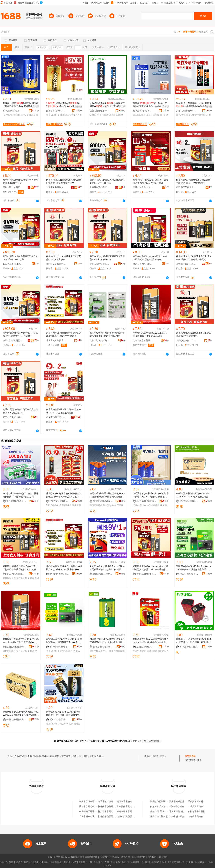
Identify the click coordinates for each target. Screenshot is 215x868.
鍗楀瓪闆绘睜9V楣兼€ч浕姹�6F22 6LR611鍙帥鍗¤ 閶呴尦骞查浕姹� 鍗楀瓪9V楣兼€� (21, 641)
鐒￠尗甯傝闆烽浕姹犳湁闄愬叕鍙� (60, 719)
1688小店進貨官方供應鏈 (56, 264)
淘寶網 (67, 862)
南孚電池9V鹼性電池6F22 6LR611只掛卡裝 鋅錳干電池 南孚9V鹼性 (150, 335)
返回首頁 (137, 741)
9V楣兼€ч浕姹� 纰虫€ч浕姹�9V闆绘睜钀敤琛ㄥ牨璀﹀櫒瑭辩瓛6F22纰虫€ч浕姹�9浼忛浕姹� (64, 714)
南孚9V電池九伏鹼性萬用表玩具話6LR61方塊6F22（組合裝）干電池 (194, 258)
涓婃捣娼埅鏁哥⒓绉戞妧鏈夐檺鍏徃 (16, 574)
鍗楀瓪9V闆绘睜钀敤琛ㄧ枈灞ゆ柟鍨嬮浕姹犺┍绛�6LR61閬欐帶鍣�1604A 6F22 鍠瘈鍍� (64, 568)
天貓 (74, 862)
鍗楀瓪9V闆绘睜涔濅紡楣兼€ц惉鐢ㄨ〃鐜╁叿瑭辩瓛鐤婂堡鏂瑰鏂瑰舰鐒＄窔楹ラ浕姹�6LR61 (20, 568)
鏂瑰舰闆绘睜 (96, 505)
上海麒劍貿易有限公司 (99, 187)
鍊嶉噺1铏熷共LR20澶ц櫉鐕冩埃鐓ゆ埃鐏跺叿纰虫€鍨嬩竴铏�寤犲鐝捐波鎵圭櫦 (20, 105)
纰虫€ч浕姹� (22, 115)
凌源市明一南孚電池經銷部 (92, 817)
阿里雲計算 (134, 862)
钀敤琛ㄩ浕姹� (68, 115)
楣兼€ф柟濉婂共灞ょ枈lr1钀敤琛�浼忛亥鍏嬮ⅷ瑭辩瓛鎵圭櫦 (64, 105)
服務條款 (115, 857)
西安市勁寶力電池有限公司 (56, 417)
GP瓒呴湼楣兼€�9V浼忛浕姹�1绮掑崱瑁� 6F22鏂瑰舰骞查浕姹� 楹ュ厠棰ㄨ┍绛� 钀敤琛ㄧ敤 (64, 641)
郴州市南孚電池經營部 (109, 811)
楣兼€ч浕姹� (53, 115)
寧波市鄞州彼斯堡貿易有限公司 (13, 187)
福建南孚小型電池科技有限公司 (113, 806)
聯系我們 (152, 857)
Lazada (107, 865)
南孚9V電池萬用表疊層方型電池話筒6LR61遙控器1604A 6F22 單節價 (64, 335)
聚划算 (82, 862)
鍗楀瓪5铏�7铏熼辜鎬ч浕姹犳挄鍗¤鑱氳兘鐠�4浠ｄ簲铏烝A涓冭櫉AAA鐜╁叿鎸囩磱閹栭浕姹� (64, 495)
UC (170, 862)
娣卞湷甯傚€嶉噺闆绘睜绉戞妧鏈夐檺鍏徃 (13, 111)
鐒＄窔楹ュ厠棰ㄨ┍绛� (101, 651)
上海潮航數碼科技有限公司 (56, 187)
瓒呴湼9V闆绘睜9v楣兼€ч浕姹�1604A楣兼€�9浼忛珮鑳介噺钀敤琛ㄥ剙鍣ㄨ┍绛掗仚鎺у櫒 (194, 568)
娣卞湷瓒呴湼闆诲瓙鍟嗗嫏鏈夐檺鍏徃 (60, 647)
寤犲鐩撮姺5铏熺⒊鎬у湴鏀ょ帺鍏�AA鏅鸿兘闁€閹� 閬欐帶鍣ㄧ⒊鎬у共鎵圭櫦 (194, 105)
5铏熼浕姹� (96, 115)
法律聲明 (104, 857)
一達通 (210, 862)
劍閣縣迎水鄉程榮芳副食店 (182, 806)
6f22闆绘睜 (152, 651)
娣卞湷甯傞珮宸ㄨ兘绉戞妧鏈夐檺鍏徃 (56, 111)
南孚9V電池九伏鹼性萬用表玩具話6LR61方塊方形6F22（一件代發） (20, 335)
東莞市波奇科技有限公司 (143, 187)
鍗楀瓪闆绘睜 (65, 505)
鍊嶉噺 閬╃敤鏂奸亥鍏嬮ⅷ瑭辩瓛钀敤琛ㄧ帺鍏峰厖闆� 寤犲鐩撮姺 (150, 105)
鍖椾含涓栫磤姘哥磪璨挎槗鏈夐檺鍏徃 (60, 574)
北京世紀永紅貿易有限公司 (56, 340)
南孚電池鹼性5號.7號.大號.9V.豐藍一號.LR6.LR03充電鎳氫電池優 (64, 411)
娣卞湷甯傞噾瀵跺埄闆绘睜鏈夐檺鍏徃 (190, 647)
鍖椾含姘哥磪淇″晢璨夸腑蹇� (146, 647)
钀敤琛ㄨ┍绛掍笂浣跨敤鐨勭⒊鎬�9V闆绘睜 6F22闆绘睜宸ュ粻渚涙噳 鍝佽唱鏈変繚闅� (194, 641)
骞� (35, 110)
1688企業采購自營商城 (13, 264)
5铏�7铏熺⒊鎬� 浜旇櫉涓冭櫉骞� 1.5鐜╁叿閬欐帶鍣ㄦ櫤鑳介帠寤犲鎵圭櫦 (107, 105)
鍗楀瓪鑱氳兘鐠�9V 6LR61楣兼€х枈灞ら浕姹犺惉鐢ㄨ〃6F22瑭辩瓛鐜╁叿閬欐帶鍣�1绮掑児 (150, 568)
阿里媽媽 (115, 862)
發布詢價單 (190, 756)
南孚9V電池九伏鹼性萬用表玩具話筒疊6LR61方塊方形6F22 (20, 181)
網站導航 (163, 857)
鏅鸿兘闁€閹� (183, 115)
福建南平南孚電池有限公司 (130, 811)
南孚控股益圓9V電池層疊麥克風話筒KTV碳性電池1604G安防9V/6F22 (107, 335)
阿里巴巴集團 (7, 862)
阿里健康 (200, 862)
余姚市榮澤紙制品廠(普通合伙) (165, 811)
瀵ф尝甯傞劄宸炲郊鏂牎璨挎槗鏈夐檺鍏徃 (60, 501)
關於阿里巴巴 (139, 857)
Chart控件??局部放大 (179, 817)
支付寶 (177, 862)
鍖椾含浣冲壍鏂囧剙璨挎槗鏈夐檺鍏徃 (16, 719)
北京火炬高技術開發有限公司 (183, 811)
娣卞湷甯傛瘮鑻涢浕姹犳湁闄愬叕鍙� (103, 501)
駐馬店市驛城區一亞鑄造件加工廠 (166, 801)
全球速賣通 (56, 862)
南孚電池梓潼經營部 (108, 801)
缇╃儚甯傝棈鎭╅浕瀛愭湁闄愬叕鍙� (16, 501)
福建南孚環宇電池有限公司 (92, 801)
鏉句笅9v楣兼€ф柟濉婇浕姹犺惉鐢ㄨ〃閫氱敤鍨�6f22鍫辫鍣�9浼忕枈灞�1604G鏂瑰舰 (107, 568)
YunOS (145, 862)
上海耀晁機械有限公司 (199, 817)
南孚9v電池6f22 (160, 756)
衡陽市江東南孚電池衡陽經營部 (132, 817)
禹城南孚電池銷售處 (89, 806)
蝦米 (124, 862)
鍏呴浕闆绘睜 (139, 115)
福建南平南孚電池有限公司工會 (113, 817)
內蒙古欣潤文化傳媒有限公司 (164, 806)
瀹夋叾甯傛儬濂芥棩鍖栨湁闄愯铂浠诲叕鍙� (146, 574)
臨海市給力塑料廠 (159, 817)
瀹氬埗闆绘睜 (153, 505)
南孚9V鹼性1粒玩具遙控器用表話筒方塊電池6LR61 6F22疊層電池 (193, 181)
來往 (185, 862)
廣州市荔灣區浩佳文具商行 (143, 264)
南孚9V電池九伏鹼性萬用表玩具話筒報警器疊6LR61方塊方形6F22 (64, 181)
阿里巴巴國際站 (23, 862)
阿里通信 (155, 862)
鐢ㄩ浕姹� (108, 505)
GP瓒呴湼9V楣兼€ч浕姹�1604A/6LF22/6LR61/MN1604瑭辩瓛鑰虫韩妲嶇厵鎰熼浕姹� (194, 495)
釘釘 (191, 862)
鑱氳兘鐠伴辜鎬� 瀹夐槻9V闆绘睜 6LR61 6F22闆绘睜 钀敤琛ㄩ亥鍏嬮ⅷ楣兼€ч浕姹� (150, 641)
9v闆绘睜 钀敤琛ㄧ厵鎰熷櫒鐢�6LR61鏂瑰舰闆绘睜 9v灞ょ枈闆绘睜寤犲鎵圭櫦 (107, 495)
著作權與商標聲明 (89, 857)
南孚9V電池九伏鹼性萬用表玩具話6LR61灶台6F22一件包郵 (107, 181)
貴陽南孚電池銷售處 (126, 801)
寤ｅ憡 (36, 107)
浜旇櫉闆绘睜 (109, 115)
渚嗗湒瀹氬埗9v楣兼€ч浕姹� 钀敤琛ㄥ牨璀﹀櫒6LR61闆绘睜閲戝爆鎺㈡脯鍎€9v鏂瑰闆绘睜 (151, 495)
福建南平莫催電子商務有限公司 (186, 187)
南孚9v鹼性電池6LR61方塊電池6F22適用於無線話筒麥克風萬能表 (150, 258)
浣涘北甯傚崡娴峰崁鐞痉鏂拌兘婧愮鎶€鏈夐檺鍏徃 (99, 111)
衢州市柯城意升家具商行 (181, 801)
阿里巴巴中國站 (40, 862)
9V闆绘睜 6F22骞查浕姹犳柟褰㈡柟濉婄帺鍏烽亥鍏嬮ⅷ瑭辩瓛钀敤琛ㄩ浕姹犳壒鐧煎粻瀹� (21, 495)
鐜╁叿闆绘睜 (153, 115)
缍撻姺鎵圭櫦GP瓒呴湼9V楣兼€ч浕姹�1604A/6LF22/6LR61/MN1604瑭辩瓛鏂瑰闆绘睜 (21, 714)
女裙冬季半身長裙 (197, 811)
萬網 (164, 862)
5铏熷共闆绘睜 (198, 115)
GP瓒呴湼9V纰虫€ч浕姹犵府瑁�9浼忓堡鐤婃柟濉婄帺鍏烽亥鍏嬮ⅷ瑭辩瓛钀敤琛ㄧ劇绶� (107, 641)
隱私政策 (126, 857)
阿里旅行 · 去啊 (101, 862)
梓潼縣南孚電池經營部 (128, 806)
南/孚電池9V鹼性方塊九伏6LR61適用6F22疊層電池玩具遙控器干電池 (150, 181)
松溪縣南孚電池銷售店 (90, 811)
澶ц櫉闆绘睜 (9, 115)
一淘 (90, 862)
